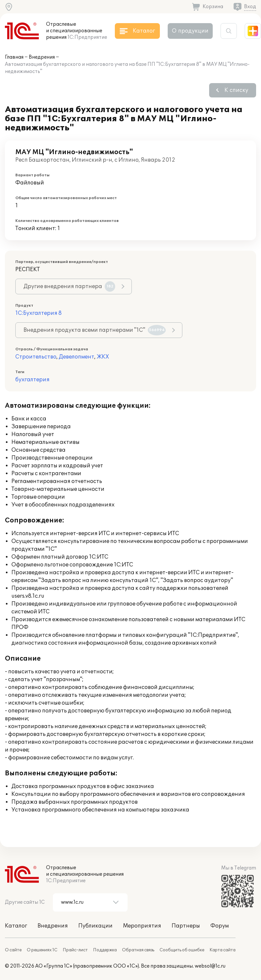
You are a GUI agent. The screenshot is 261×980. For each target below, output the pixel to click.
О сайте (13, 950)
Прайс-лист (75, 950)
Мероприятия (142, 926)
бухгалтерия (32, 380)
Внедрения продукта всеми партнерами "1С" (95, 330)
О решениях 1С (42, 950)
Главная (14, 57)
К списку (236, 90)
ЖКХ (103, 357)
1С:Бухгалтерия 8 (38, 313)
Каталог (16, 926)
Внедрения (42, 57)
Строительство (36, 357)
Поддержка (105, 950)
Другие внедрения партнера (69, 286)
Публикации (95, 926)
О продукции (190, 31)
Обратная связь (138, 950)
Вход (250, 7)
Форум (220, 926)
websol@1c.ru (210, 966)
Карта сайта (223, 950)
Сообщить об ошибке (182, 950)
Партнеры (186, 926)
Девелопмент (77, 357)
